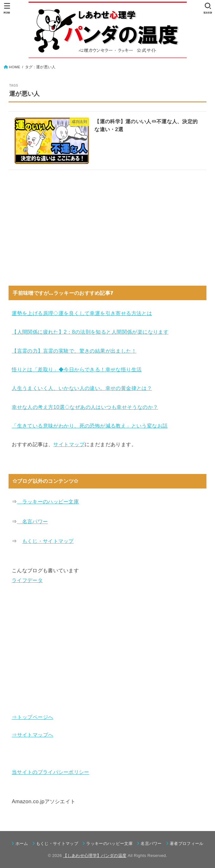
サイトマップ (69, 444)
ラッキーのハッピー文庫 (48, 501)
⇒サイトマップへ (32, 735)
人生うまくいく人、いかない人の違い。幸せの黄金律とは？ (82, 388)
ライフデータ (27, 580)
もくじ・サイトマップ (48, 541)
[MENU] (7, 8)
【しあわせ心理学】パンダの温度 (95, 856)
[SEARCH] (208, 8)
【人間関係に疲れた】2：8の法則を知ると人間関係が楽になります (90, 332)
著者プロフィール (187, 844)
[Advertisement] (107, 225)
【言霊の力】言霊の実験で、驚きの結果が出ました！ (74, 351)
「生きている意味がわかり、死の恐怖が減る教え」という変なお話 (90, 426)
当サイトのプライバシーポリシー (51, 772)
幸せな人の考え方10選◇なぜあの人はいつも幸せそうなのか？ (85, 407)
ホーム (22, 844)
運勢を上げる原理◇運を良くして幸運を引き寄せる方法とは (82, 313)
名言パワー (32, 521)
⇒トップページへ (32, 717)
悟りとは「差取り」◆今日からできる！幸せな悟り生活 (77, 369)
